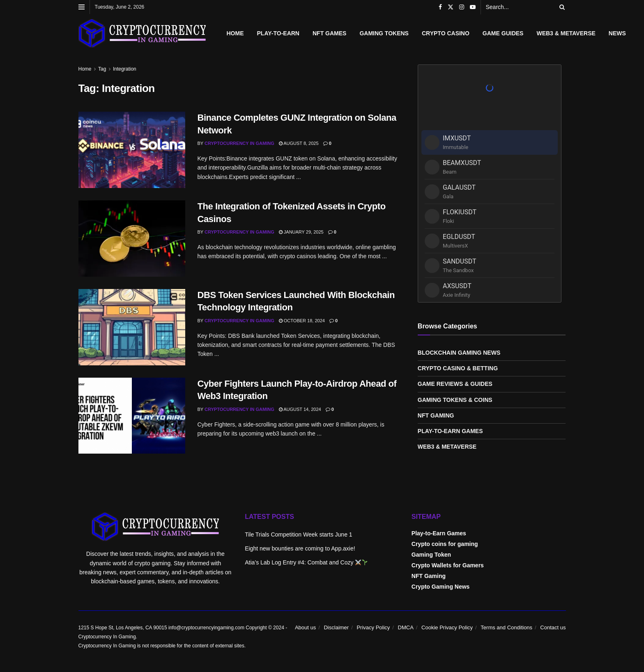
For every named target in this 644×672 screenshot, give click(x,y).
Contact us (553, 627)
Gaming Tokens (384, 33)
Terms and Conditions (506, 627)
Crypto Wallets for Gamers (448, 565)
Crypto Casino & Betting (458, 368)
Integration (125, 69)
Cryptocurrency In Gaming (239, 143)
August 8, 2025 (299, 143)
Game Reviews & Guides (455, 384)
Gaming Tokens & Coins (455, 400)
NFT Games (329, 33)
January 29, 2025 (301, 232)
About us (305, 627)
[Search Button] (561, 7)
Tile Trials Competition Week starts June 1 (298, 534)
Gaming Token (431, 555)
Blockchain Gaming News (459, 353)
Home (235, 33)
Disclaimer (336, 627)
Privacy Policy (373, 627)
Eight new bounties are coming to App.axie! (300, 548)
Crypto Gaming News (441, 587)
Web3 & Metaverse (566, 33)
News (617, 33)
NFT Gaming (436, 415)
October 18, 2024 (302, 321)
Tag (102, 69)
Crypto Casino (446, 33)
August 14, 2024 (300, 409)
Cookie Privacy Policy (447, 627)
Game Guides (503, 33)
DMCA (406, 627)
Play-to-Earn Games (450, 431)
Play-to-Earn (278, 33)
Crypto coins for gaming (445, 544)
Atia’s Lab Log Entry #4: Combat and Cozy (306, 562)
